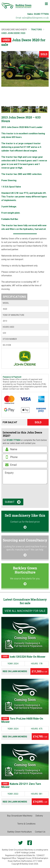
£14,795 (40, 737)
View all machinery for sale (25, 611)
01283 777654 (41, 14)
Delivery (39, 816)
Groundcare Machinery (14, 30)
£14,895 (40, 802)
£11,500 (40, 671)
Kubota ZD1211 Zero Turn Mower (21, 786)
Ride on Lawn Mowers (15, 671)
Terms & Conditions (26, 824)
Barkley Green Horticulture (20, 832)
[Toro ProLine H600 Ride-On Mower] (25, 697)
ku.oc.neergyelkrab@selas (35, 18)
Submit (10, 502)
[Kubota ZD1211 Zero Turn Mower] (25, 762)
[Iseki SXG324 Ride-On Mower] (25, 635)
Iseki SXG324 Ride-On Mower (23, 657)
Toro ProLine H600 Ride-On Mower (22, 720)
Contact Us (40, 832)
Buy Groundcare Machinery (20, 816)
